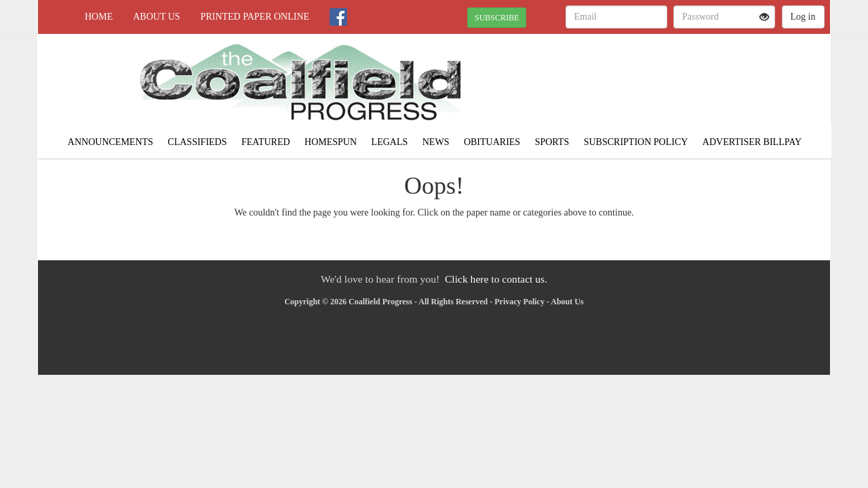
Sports (552, 142)
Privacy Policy (519, 302)
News (436, 142)
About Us (156, 17)
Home (99, 17)
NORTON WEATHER (706, 81)
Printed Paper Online (255, 17)
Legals (390, 142)
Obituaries (492, 142)
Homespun (331, 142)
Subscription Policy (636, 142)
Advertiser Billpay (752, 142)
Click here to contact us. (496, 279)
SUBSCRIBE (497, 18)
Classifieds (197, 142)
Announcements (111, 142)
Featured (266, 142)
